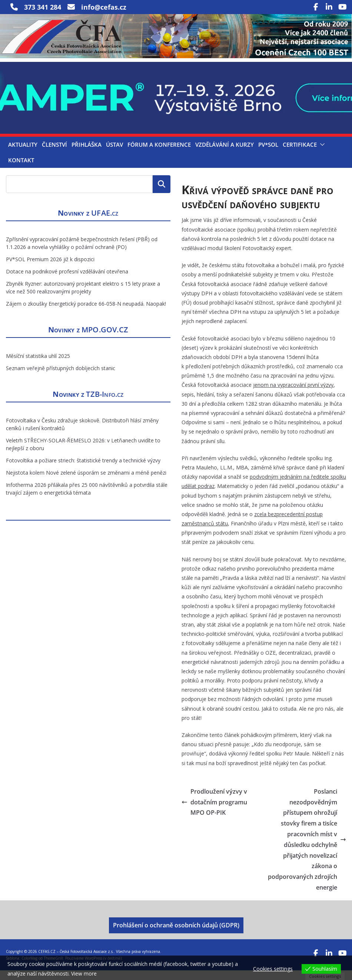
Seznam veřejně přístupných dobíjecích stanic (61, 378)
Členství (54, 154)
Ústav (114, 154)
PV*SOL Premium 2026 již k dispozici (50, 269)
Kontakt (21, 170)
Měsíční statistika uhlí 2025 (38, 366)
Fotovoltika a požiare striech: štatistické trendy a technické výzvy (83, 470)
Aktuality (23, 154)
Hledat (162, 194)
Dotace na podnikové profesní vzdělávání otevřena (67, 281)
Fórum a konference (159, 154)
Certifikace (300, 154)
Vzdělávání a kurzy (225, 154)
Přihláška (87, 154)
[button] (321, 154)
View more (84, 974)
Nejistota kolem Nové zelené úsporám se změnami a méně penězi (86, 483)
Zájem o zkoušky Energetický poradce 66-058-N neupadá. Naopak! (86, 314)
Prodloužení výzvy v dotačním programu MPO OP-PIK (214, 812)
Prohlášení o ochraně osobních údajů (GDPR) (176, 935)
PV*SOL (268, 154)
